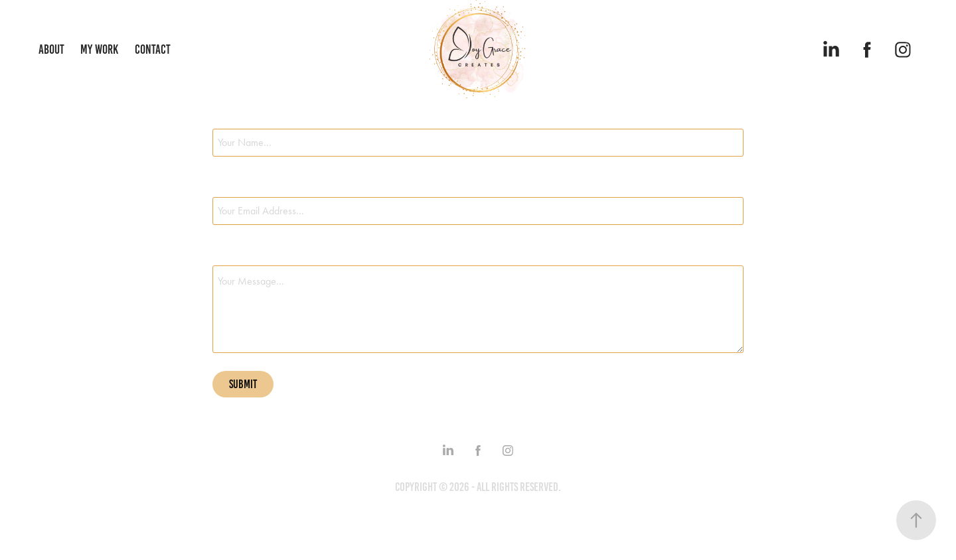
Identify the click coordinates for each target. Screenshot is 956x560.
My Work (99, 49)
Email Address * (242, 185)
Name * (225, 117)
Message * (231, 253)
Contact (153, 49)
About (51, 49)
